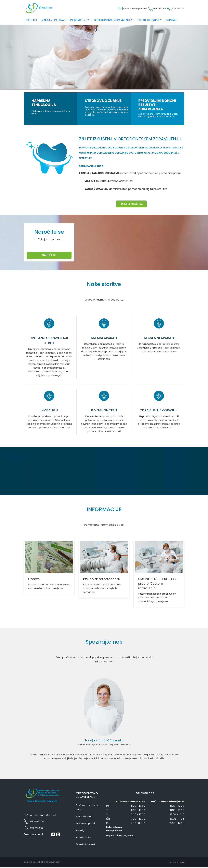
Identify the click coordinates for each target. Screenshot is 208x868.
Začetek (32, 21)
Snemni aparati (84, 817)
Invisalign (81, 831)
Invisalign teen (83, 838)
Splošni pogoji (176, 863)
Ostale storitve (148, 21)
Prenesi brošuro (132, 204)
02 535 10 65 (176, 9)
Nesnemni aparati (85, 824)
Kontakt (172, 21)
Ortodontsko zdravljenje (112, 21)
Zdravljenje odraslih (86, 845)
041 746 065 (153, 9)
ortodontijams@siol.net (122, 9)
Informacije (79, 21)
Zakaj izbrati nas (54, 21)
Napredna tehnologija (44, 103)
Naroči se (49, 256)
